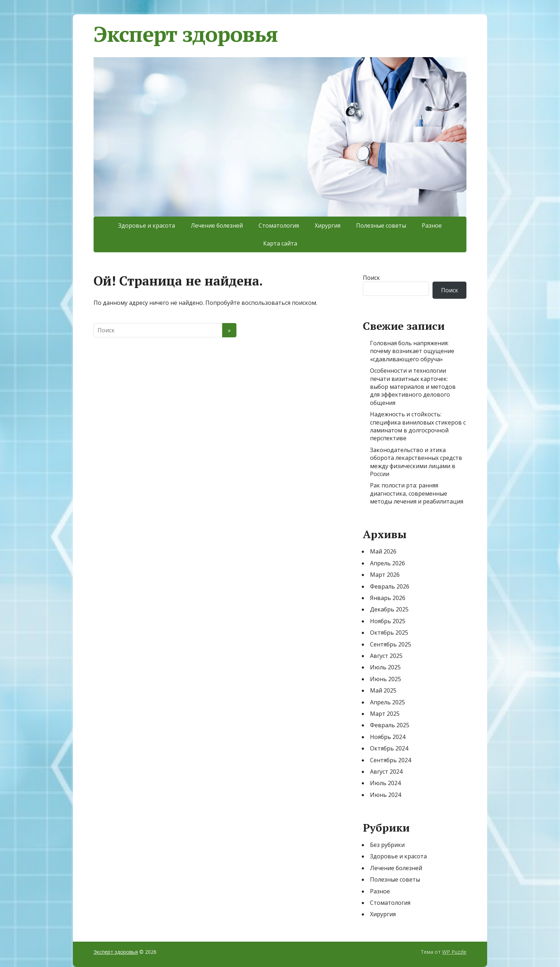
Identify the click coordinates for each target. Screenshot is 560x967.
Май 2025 (383, 690)
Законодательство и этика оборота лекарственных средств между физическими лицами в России (416, 462)
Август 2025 (386, 656)
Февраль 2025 (390, 725)
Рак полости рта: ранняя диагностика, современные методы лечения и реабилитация (417, 493)
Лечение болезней (217, 225)
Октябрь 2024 (389, 748)
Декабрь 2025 (389, 609)
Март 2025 (385, 714)
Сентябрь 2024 (391, 760)
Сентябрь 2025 (391, 644)
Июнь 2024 (386, 795)
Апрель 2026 (387, 563)
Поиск (371, 278)
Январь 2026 (388, 598)
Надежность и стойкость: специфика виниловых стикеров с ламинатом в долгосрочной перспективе (418, 426)
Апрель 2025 (387, 702)
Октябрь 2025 (389, 633)
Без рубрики (387, 845)
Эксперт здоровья (186, 34)
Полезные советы (381, 225)
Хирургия (327, 225)
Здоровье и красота (147, 225)
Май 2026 (383, 551)
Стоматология (279, 225)
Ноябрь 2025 (388, 621)
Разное (432, 225)
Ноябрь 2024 (388, 737)
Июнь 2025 (386, 679)
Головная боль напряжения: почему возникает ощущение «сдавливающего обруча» (412, 351)
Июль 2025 (385, 667)
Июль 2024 (385, 783)
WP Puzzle (454, 952)
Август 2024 (386, 772)
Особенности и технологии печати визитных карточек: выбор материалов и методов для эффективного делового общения (413, 387)
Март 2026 (385, 575)
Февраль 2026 (390, 586)
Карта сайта (280, 243)
